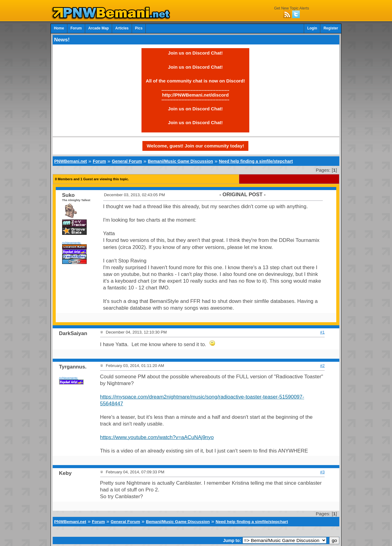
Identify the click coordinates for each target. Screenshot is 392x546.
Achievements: (72, 243)
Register (331, 28)
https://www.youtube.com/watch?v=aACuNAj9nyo (157, 437)
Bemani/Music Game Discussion (181, 161)
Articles (122, 28)
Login (312, 28)
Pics (139, 28)
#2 (322, 366)
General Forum (127, 161)
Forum (76, 28)
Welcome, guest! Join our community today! (195, 146)
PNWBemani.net (71, 161)
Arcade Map (98, 28)
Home (59, 28)
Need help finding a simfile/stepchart (256, 161)
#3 (322, 472)
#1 (322, 332)
